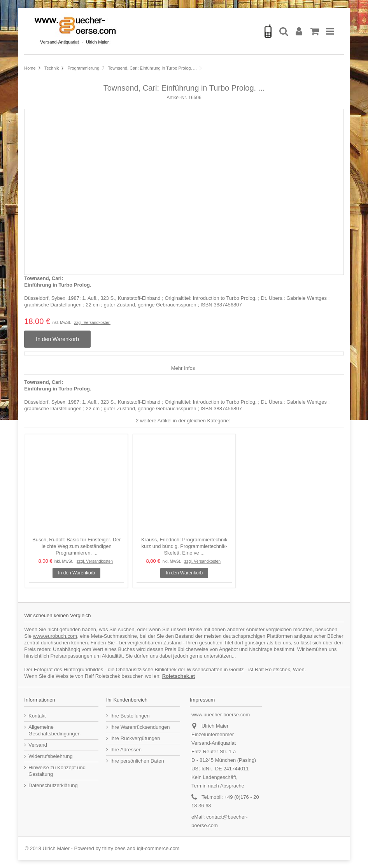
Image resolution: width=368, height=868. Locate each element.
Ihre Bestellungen (130, 716)
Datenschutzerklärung (53, 785)
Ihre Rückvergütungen (135, 738)
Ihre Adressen (126, 750)
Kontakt (37, 716)
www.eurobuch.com (55, 636)
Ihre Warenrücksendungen (140, 727)
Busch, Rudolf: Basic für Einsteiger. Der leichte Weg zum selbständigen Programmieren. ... (77, 546)
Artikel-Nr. (177, 98)
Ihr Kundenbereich (127, 700)
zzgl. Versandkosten (92, 323)
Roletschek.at (179, 676)
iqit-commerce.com (158, 848)
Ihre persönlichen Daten (137, 761)
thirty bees (114, 848)
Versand (38, 745)
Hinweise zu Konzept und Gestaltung (57, 771)
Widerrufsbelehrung (50, 756)
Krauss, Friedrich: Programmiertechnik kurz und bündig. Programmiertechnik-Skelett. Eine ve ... (184, 546)
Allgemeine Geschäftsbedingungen (54, 730)
